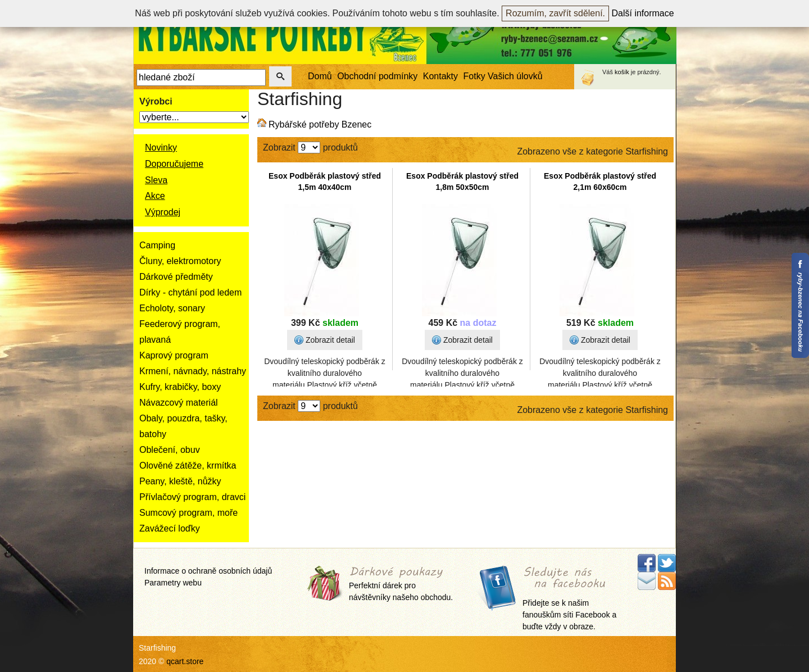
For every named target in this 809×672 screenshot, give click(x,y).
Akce (155, 196)
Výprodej (163, 212)
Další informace (643, 13)
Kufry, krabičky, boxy (180, 387)
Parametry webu (173, 583)
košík (622, 72)
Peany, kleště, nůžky (180, 481)
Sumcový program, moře (188, 513)
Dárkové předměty (176, 277)
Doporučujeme (174, 164)
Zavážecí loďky (170, 528)
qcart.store (185, 661)
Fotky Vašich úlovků (503, 76)
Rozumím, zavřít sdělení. (555, 13)
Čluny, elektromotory (180, 261)
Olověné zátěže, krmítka (188, 466)
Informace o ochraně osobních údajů (208, 571)
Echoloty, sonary (172, 308)
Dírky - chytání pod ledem (190, 292)
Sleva (156, 180)
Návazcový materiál (179, 403)
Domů (320, 76)
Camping (157, 245)
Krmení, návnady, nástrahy (193, 371)
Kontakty (440, 76)
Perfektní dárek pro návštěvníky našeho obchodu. (401, 585)
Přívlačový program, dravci (192, 497)
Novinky (161, 147)
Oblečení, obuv (170, 450)
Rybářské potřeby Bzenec (320, 124)
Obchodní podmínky (377, 76)
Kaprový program (174, 355)
